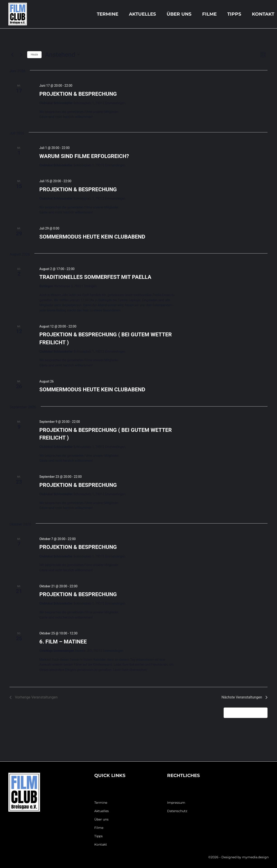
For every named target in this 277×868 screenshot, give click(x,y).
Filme (209, 14)
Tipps (234, 14)
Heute (34, 55)
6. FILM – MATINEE (63, 642)
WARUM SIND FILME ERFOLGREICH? (84, 156)
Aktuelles (142, 14)
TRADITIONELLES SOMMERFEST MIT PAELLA (95, 277)
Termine (108, 14)
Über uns (179, 14)
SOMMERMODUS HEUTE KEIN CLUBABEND (92, 237)
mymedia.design (255, 857)
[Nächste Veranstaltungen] (21, 55)
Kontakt (263, 14)
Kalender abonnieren (243, 713)
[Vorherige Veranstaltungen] (12, 55)
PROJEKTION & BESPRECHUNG (78, 94)
